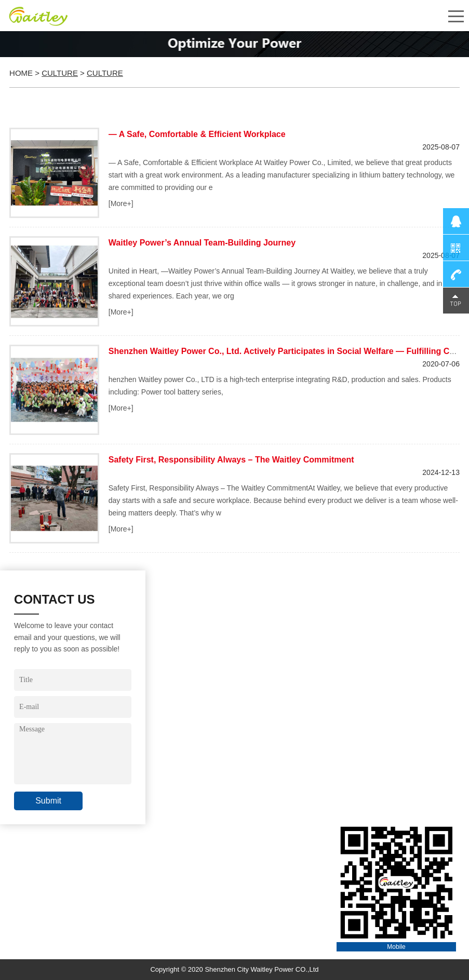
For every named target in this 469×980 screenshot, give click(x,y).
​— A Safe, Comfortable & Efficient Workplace (197, 134)
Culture (60, 73)
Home (21, 73)
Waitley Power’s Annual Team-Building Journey (202, 243)
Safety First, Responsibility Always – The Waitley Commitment (231, 460)
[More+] (121, 203)
